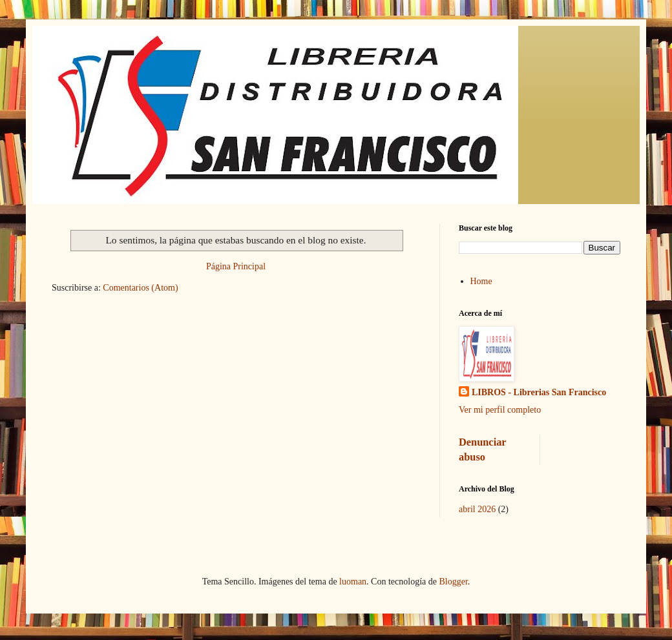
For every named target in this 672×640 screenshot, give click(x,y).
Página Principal (236, 266)
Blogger (453, 582)
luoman (353, 582)
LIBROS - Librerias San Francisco (539, 392)
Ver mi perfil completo (500, 410)
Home (481, 281)
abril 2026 (477, 509)
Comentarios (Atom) (140, 288)
